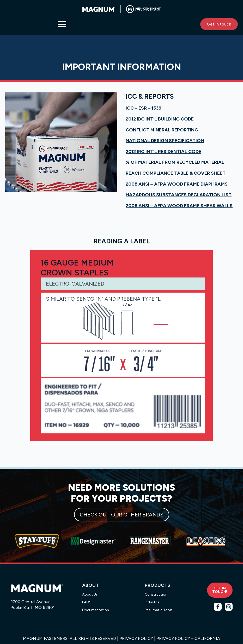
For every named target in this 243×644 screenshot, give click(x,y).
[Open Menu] (62, 24)
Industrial (153, 602)
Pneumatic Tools (159, 610)
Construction (156, 594)
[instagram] (229, 607)
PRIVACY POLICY (136, 638)
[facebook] (218, 607)
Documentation (96, 610)
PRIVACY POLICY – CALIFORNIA (188, 638)
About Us (90, 594)
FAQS (87, 602)
